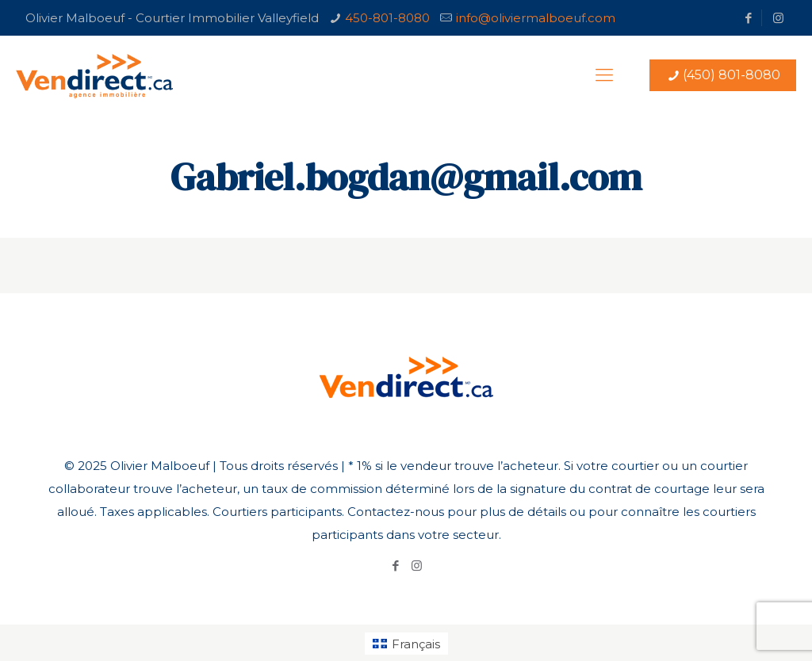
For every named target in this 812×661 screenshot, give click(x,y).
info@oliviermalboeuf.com (536, 18)
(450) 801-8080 (723, 75)
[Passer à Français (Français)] (406, 644)
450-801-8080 (387, 18)
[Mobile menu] (604, 75)
